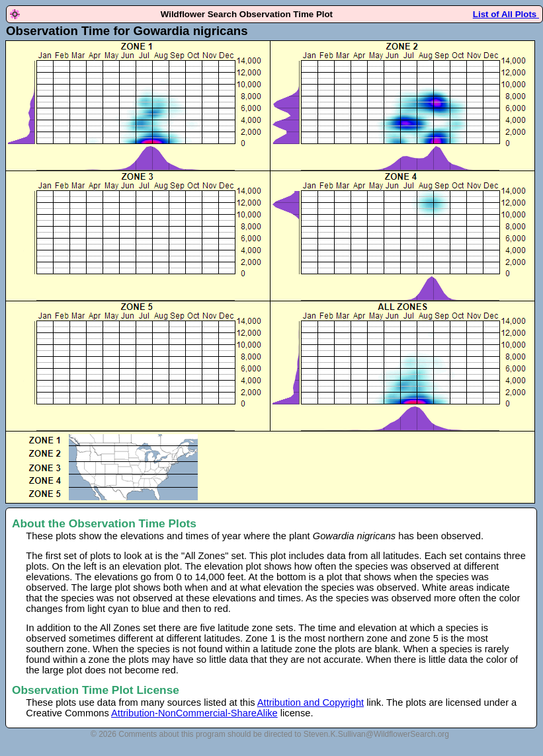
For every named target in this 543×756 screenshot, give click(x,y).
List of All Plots (506, 14)
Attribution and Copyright (311, 702)
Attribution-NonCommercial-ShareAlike (194, 713)
